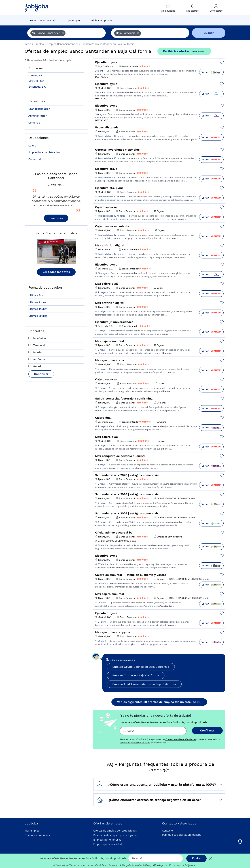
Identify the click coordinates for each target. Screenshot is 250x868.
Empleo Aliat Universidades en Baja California (144, 684)
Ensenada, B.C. (37, 87)
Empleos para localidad (108, 844)
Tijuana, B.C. (36, 75)
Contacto (167, 831)
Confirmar (41, 374)
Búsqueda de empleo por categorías (115, 835)
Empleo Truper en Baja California (136, 675)
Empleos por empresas (107, 840)
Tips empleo (32, 831)
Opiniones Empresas (37, 835)
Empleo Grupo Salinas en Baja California (141, 667)
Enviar (196, 858)
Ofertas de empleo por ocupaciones (115, 831)
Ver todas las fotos (56, 272)
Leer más (56, 218)
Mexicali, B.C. (37, 81)
